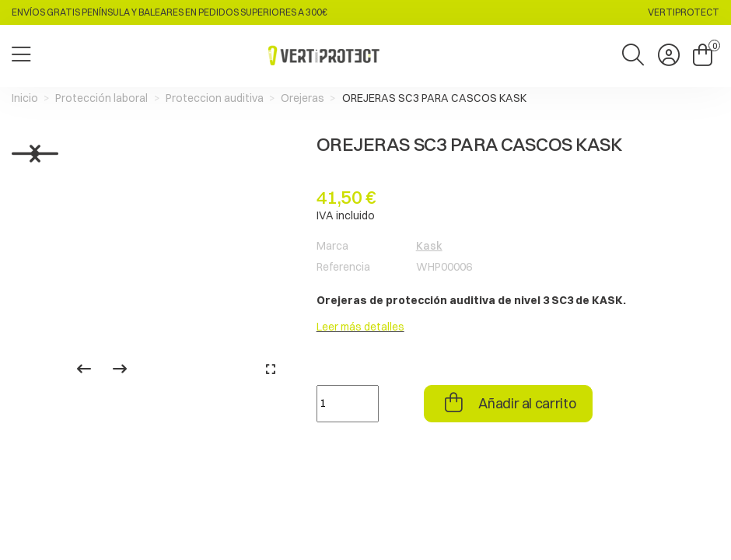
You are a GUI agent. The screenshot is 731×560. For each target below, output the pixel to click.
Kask (429, 246)
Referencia (343, 267)
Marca (332, 246)
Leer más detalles (360, 327)
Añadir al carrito (526, 403)
